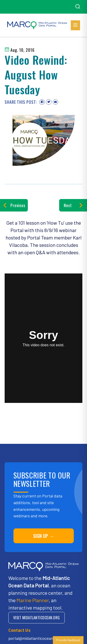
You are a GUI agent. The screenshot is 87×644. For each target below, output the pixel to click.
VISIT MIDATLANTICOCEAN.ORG (37, 618)
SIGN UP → (43, 536)
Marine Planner (33, 600)
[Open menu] (75, 25)
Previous (14, 205)
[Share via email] (55, 102)
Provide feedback (68, 640)
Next (73, 205)
